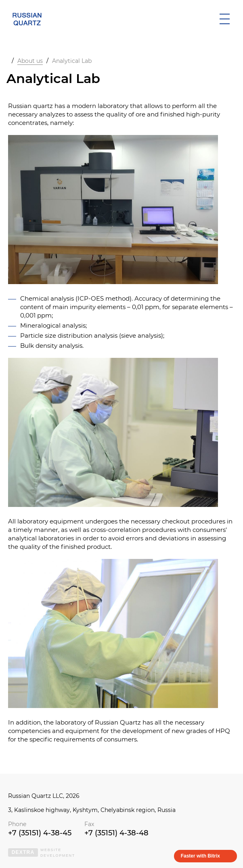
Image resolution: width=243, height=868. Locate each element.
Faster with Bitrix (200, 856)
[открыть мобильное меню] (224, 19)
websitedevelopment (42, 853)
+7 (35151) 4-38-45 (40, 833)
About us (30, 61)
